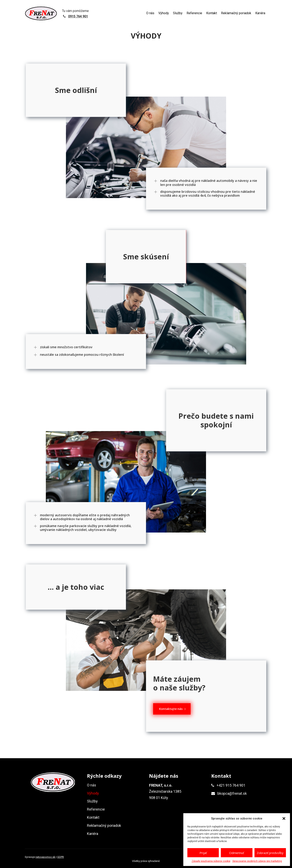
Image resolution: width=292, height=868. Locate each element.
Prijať (203, 853)
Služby (178, 13)
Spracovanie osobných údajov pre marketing (257, 861)
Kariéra (260, 13)
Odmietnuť (237, 853)
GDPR (61, 857)
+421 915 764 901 (231, 785)
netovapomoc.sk (45, 857)
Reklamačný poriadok (236, 13)
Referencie (194, 13)
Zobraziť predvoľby (270, 853)
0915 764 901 (78, 16)
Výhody (164, 13)
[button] (284, 818)
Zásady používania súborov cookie (211, 861)
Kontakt (212, 13)
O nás (150, 13)
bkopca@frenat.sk (232, 793)
